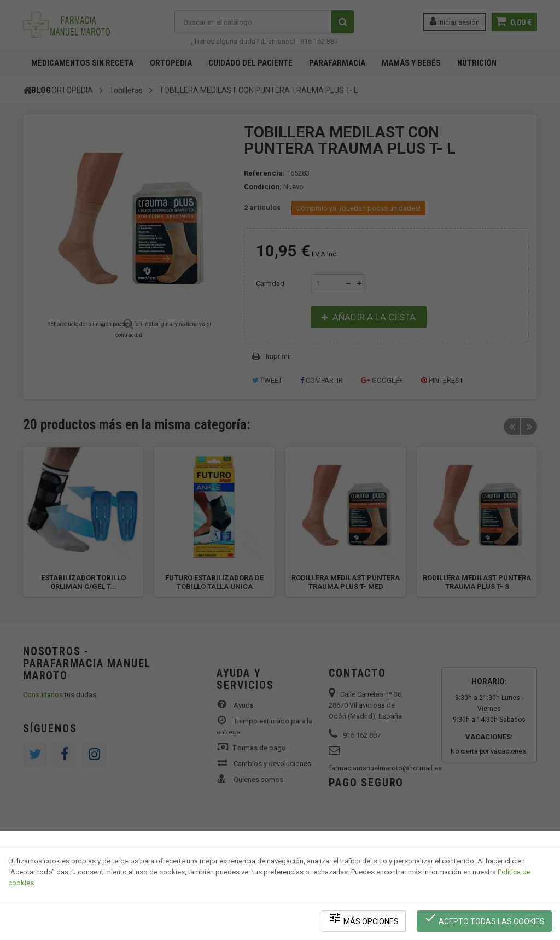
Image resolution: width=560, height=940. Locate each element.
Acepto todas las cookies (484, 918)
